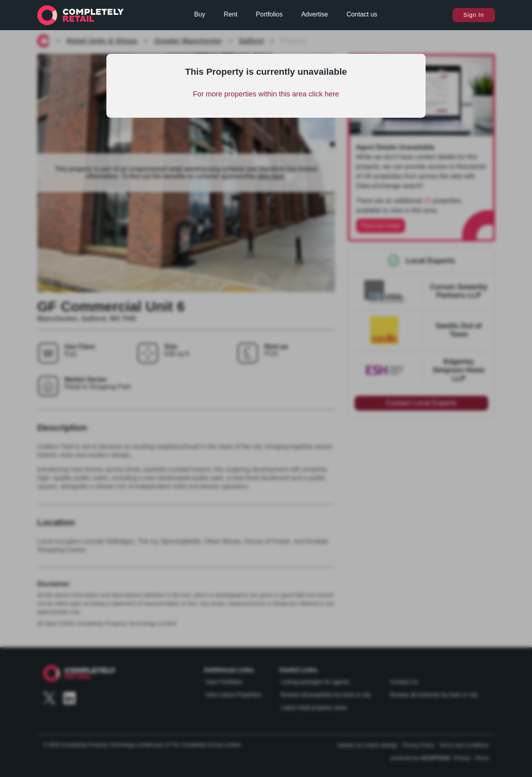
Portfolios (269, 14)
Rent (230, 14)
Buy (200, 14)
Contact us (362, 14)
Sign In (474, 15)
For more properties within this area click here (266, 94)
